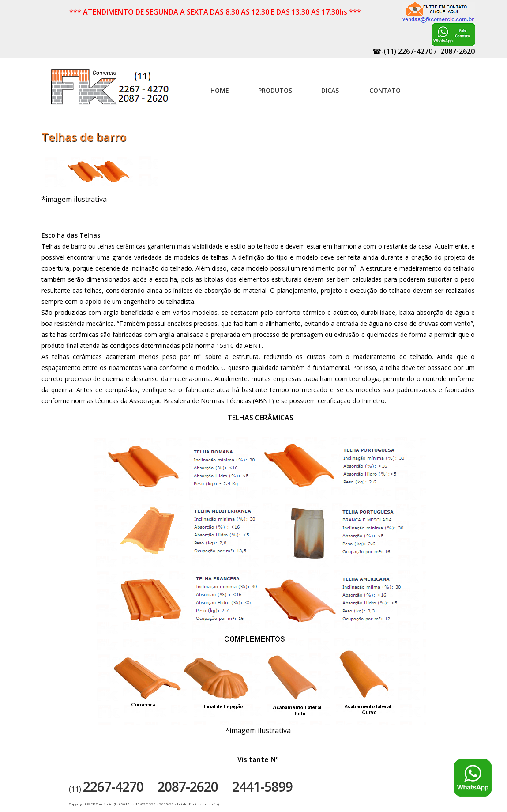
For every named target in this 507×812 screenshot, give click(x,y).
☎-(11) (402, 51)
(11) (106, 789)
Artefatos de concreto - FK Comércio (111, 91)
